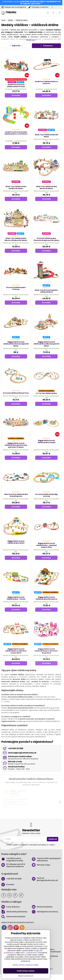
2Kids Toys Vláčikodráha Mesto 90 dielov (46, 187)
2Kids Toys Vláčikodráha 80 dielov (46, 136)
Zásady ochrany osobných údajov (26, 965)
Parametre (46, 46)
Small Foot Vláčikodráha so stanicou (46, 83)
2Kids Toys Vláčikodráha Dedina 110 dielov (16, 187)
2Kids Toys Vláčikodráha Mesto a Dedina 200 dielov (16, 239)
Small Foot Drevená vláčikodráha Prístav (16, 86)
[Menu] (60, 13)
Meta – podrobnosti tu (29, 953)
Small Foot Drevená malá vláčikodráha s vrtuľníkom (16, 133)
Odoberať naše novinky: (31, 833)
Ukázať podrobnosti (26, 976)
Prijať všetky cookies (26, 971)
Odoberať (53, 839)
